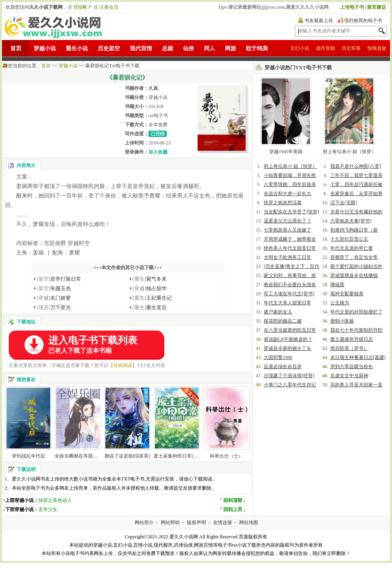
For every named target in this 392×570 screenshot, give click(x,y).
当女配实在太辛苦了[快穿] (291, 212)
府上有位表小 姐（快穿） (349, 152)
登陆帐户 (83, 7)
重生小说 (77, 48)
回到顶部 (233, 500)
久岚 (153, 88)
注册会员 (109, 7)
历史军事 (351, 48)
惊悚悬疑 (377, 48)
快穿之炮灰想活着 (283, 203)
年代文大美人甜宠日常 (287, 303)
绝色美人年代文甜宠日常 (290, 248)
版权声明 (196, 522)
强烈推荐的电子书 (363, 21)
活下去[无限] (344, 203)
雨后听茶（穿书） (349, 348)
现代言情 (141, 48)
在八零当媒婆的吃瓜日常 (290, 330)
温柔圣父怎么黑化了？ (287, 221)
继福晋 (337, 285)
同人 (209, 48)
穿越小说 (45, 48)
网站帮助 (170, 522)
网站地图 (249, 522)
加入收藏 (158, 152)
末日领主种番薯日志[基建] (358, 357)
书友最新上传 (319, 21)
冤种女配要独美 (347, 294)
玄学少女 (48, 509)
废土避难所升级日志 (352, 339)
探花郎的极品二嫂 (283, 321)
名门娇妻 (54, 298)
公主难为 (340, 303)
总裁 (167, 48)
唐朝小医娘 (342, 321)
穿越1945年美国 (286, 152)
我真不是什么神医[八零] (356, 166)
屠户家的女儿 (278, 312)
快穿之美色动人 (55, 500)
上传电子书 (352, 7)
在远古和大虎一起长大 (287, 194)
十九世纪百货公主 (349, 239)
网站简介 (144, 522)
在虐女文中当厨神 (349, 376)
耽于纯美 (257, 48)
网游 (230, 48)
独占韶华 (150, 288)
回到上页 (233, 509)
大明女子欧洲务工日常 (287, 257)
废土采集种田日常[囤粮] (179, 456)
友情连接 (223, 522)
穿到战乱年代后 (29, 456)
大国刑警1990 (278, 357)
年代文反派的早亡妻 (352, 248)
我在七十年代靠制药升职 (356, 330)
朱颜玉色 (54, 288)
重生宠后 (150, 307)
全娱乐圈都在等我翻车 (78, 456)
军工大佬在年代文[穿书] (289, 294)
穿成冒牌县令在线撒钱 (354, 275)
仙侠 (188, 48)
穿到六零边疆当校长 (352, 367)
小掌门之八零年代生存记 (290, 385)
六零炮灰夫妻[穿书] (351, 221)
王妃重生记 (152, 298)
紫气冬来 (150, 279)
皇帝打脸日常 (59, 279)
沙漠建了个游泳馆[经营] (289, 376)
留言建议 (377, 7)
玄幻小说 (300, 48)
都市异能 (325, 48)
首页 (16, 48)
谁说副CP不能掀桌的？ (288, 339)
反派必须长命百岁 (283, 367)
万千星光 (54, 307)
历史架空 (109, 48)
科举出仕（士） (226, 456)
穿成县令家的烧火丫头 (287, 348)
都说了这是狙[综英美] (127, 456)
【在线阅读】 (123, 365)
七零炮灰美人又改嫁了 (287, 230)
